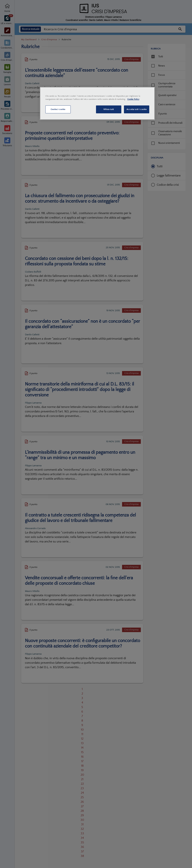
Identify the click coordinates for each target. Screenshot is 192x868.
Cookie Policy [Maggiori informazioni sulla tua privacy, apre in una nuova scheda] (133, 99)
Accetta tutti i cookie (137, 109)
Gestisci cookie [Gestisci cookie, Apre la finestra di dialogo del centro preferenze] (58, 109)
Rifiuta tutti (109, 109)
